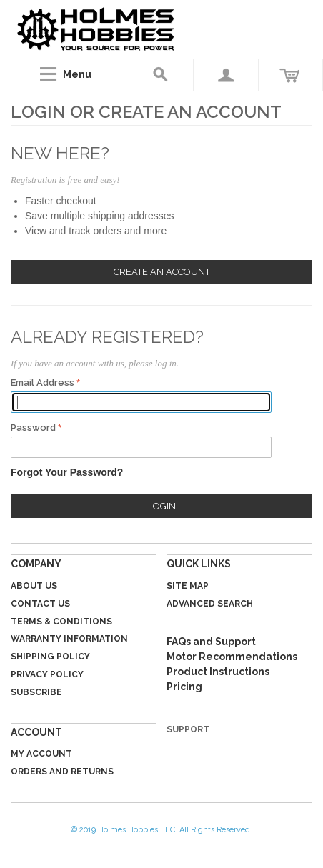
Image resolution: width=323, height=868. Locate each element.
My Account (41, 754)
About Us (34, 586)
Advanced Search (210, 604)
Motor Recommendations (232, 657)
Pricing (184, 687)
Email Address (43, 383)
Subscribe (36, 692)
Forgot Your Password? (67, 472)
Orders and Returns (62, 772)
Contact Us (40, 604)
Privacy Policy (47, 674)
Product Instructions (218, 672)
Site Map (188, 586)
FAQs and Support (211, 642)
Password (33, 428)
